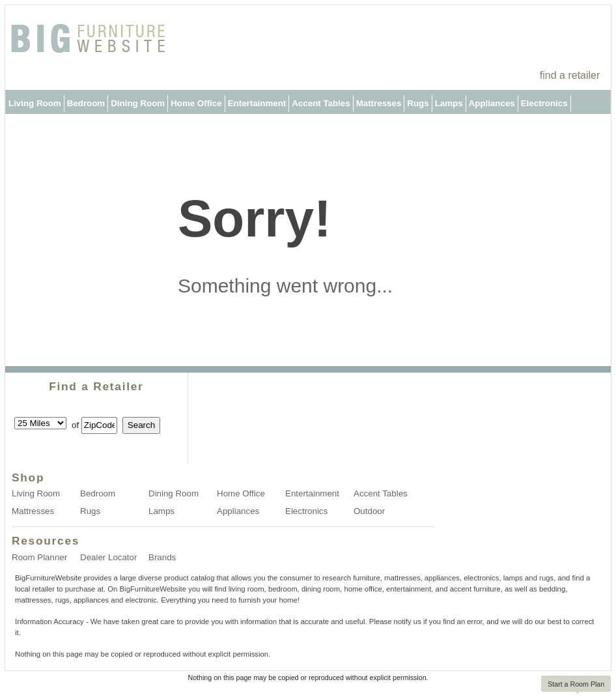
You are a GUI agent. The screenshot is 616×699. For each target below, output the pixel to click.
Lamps (449, 103)
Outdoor (26, 127)
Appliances (492, 103)
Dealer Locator (108, 557)
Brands (162, 557)
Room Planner (39, 557)
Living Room (35, 103)
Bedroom (86, 103)
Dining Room (138, 103)
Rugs (418, 103)
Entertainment (257, 103)
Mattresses (379, 103)
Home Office (196, 103)
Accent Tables (321, 103)
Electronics (544, 103)
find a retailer (570, 75)
